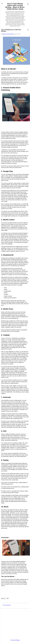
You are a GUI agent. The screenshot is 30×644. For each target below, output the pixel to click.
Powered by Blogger (15, 640)
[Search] (28, 4)
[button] (28, 30)
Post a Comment (7, 605)
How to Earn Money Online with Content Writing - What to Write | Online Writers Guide (15, 6)
